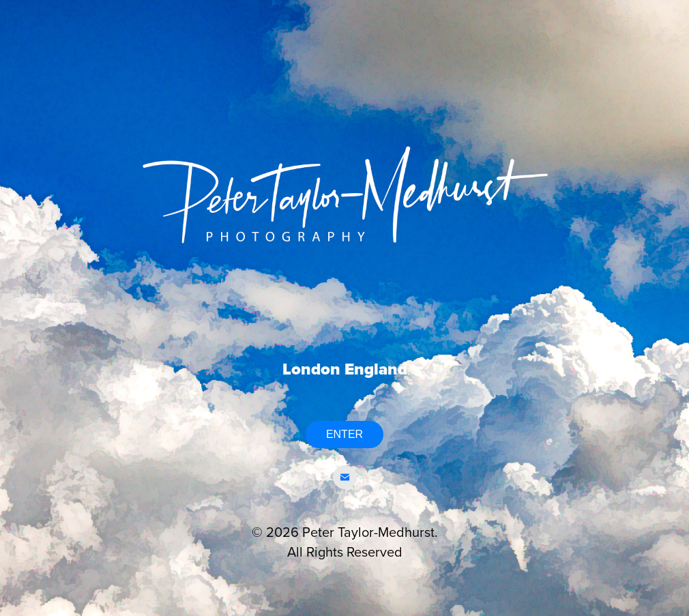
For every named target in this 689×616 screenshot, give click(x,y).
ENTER (344, 434)
